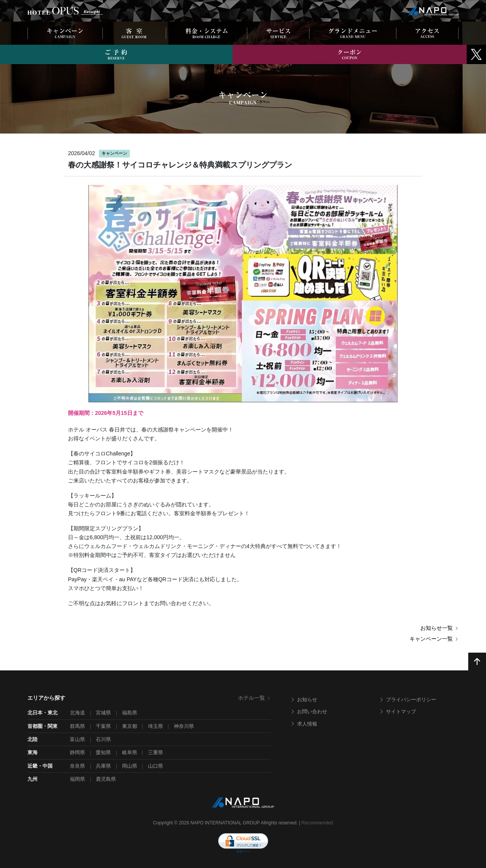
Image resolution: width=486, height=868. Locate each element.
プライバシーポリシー (408, 700)
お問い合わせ (309, 711)
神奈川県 (184, 726)
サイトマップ (398, 711)
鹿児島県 (106, 779)
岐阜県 (130, 752)
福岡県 (77, 779)
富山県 (77, 739)
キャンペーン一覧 (434, 639)
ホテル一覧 (254, 698)
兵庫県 (103, 766)
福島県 (130, 713)
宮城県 (103, 713)
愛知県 (103, 752)
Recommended (317, 823)
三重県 (155, 752)
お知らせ (304, 700)
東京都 (130, 726)
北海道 (77, 713)
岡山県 (130, 766)
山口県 (155, 766)
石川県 (103, 739)
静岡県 (77, 752)
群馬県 (77, 726)
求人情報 (304, 724)
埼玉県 (155, 726)
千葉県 (103, 726)
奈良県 (77, 766)
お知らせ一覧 (439, 628)
